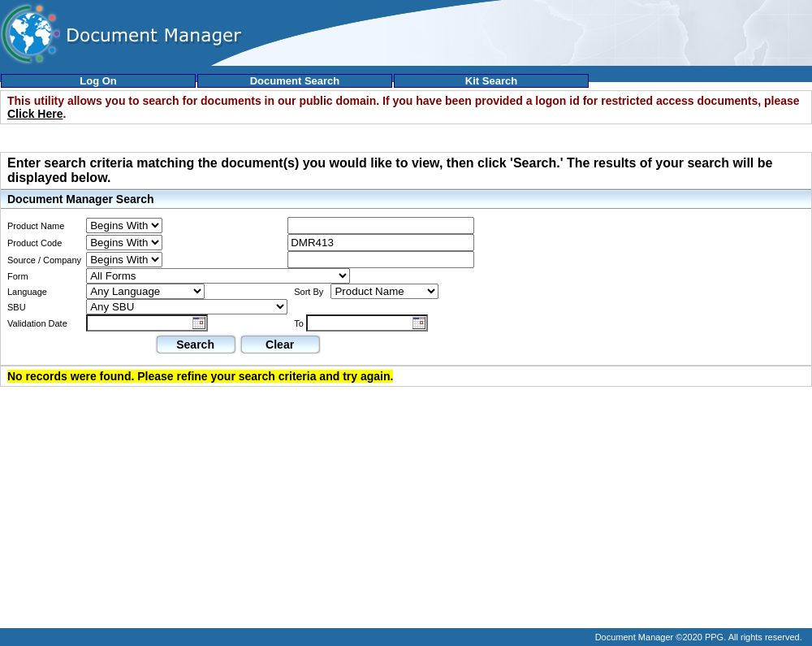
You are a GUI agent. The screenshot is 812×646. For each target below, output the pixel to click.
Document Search (295, 81)
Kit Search (491, 81)
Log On (98, 81)
